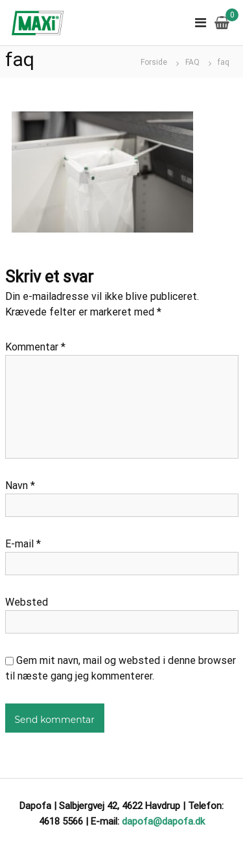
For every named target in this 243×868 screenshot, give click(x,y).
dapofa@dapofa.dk (163, 821)
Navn (20, 485)
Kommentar (35, 347)
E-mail (23, 544)
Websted (27, 602)
